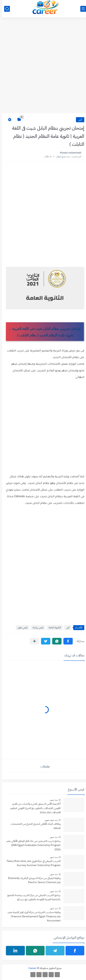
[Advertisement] (43, 67)
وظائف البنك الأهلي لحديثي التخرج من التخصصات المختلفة (34, 826)
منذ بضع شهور (49, 820)
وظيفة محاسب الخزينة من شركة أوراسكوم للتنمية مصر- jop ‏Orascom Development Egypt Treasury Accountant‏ (32, 916)
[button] (66, 641)
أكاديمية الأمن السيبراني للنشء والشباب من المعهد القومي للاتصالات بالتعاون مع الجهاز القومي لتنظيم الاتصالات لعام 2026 (33, 808)
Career (30, 968)
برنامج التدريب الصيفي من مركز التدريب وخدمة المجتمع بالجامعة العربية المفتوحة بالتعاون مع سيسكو (32, 897)
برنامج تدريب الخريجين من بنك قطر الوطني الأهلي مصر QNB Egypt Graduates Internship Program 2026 (31, 845)
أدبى (78, 120)
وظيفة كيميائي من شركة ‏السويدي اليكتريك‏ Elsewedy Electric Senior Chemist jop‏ (32, 880)
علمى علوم (21, 628)
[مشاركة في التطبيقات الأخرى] (32, 641)
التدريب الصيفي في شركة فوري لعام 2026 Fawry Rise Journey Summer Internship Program (32, 863)
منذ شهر (52, 800)
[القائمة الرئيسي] (81, 9)
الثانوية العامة (53, 628)
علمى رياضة (36, 628)
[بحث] (5, 9)
